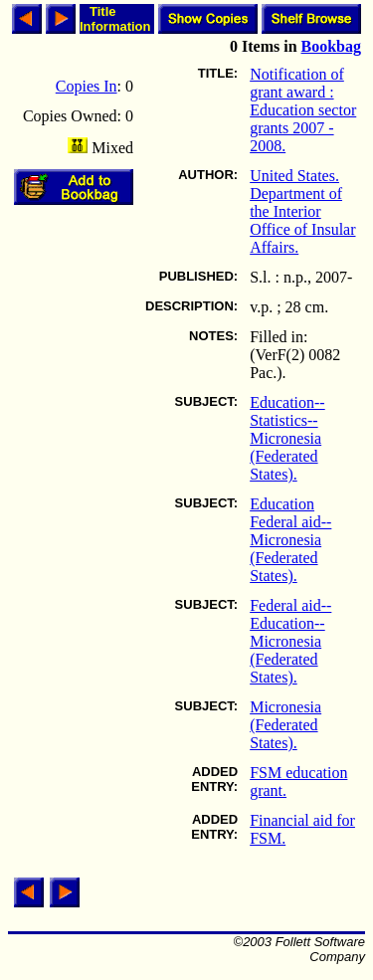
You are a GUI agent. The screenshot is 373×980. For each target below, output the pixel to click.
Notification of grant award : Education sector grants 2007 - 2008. (303, 110)
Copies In (87, 86)
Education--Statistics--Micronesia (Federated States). (287, 438)
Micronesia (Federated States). (285, 725)
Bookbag (331, 46)
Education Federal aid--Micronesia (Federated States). (290, 540)
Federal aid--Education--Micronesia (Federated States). (290, 641)
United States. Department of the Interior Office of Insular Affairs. (302, 211)
